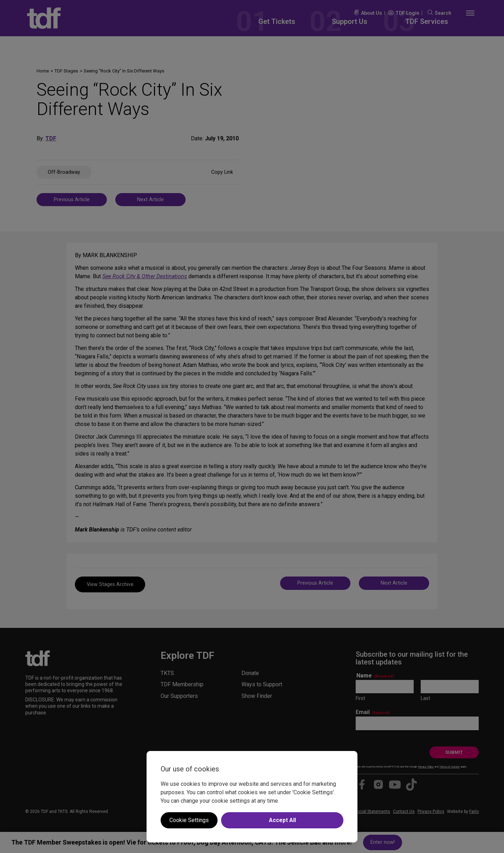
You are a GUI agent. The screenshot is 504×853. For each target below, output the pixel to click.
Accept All (282, 820)
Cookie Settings (189, 820)
